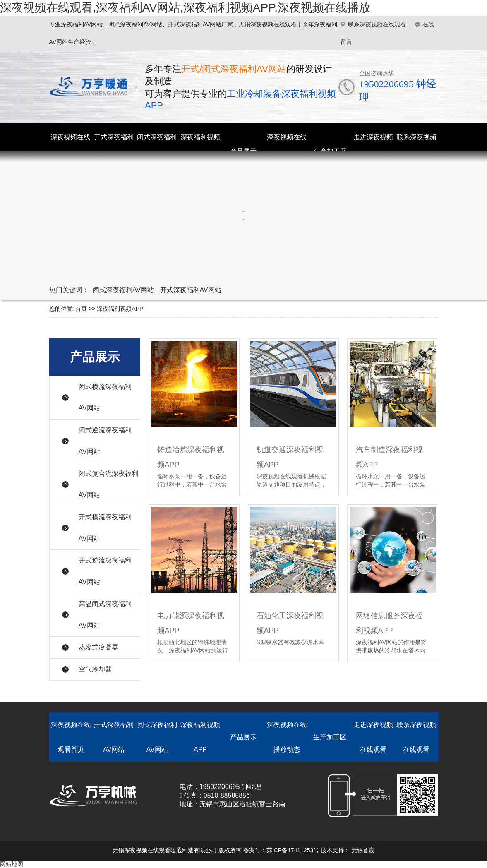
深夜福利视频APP (120, 309)
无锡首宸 (363, 850)
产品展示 (243, 737)
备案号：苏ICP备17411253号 (281, 850)
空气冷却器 (95, 669)
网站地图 (12, 864)
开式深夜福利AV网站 (191, 290)
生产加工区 (330, 737)
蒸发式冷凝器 (98, 647)
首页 (81, 309)
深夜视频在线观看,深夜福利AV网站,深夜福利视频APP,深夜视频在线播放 (185, 8)
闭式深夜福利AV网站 (123, 290)
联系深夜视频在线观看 (377, 24)
